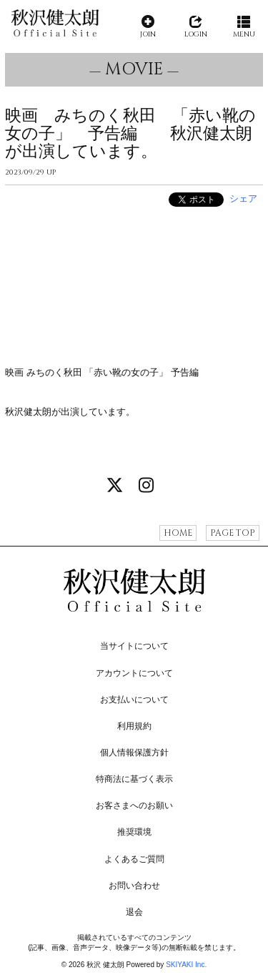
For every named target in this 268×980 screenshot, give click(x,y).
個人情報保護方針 (134, 753)
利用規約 (134, 726)
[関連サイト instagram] (146, 486)
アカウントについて (134, 673)
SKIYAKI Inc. (186, 965)
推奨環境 (134, 832)
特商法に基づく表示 (134, 779)
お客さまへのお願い (134, 805)
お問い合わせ (134, 886)
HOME (178, 533)
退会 (134, 912)
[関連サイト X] (115, 486)
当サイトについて (134, 646)
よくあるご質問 (134, 859)
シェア (243, 199)
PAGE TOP (233, 533)
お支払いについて (134, 700)
